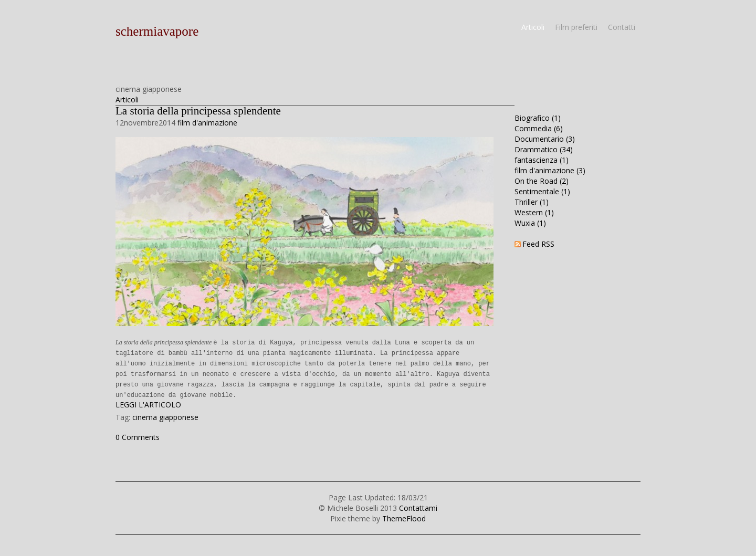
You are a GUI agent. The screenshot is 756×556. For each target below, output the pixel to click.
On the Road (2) (542, 181)
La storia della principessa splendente (198, 111)
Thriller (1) (532, 202)
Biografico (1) (538, 118)
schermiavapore (157, 31)
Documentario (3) (545, 139)
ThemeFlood (404, 518)
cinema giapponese (165, 417)
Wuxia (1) (530, 223)
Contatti (622, 27)
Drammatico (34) (544, 149)
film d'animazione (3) (550, 170)
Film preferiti (576, 27)
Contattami (418, 508)
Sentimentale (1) (542, 191)
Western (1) (534, 212)
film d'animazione (207, 123)
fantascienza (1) (542, 160)
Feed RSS (538, 244)
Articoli (533, 27)
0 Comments (138, 437)
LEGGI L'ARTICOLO (148, 405)
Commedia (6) (539, 128)
